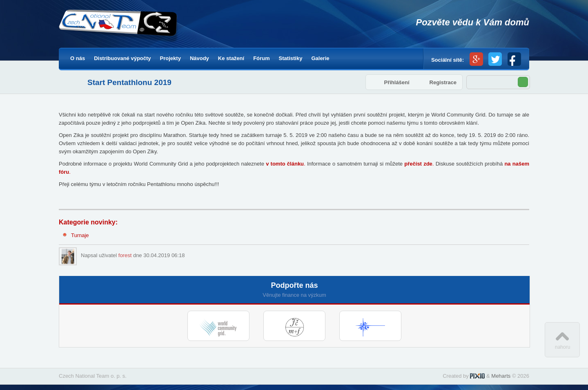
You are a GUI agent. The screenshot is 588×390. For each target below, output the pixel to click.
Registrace (443, 82)
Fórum (261, 58)
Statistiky (291, 58)
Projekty (170, 58)
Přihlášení (396, 82)
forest (125, 255)
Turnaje (80, 235)
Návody (199, 58)
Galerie (320, 58)
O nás (78, 58)
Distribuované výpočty (122, 58)
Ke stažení (231, 58)
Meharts (501, 376)
